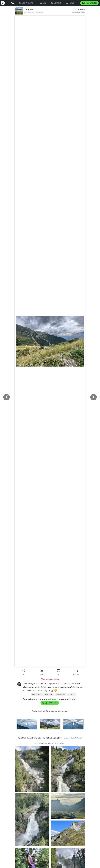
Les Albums (26, 3)
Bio (43, 3)
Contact (56, 3)
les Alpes (71, 694)
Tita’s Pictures (37, 694)
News (70, 3)
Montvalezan (61, 694)
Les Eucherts (49, 694)
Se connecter (89, 3)
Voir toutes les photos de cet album (50, 743)
